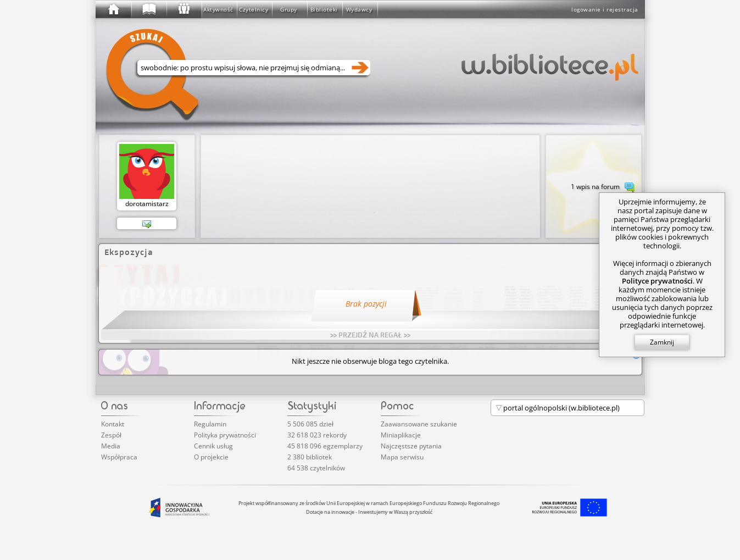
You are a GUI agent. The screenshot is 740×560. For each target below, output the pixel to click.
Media (111, 446)
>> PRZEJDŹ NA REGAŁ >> (370, 335)
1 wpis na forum (603, 187)
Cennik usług (213, 446)
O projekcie (211, 457)
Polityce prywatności (657, 281)
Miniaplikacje (401, 435)
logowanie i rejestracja (605, 9)
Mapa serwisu (402, 457)
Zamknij (662, 342)
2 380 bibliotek (310, 457)
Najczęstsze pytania (411, 446)
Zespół (111, 435)
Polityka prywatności (225, 435)
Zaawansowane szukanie (419, 424)
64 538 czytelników (316, 468)
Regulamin (210, 424)
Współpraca (119, 457)
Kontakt (113, 424)
